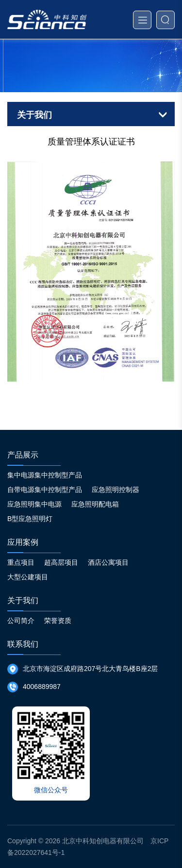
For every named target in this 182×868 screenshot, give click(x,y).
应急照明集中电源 (34, 504)
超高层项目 (61, 562)
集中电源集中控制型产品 (45, 475)
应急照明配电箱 (95, 504)
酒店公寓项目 (108, 562)
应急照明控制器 (116, 490)
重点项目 (21, 562)
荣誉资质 (58, 621)
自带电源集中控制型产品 (45, 490)
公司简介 (21, 621)
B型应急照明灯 (30, 519)
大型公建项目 (28, 577)
